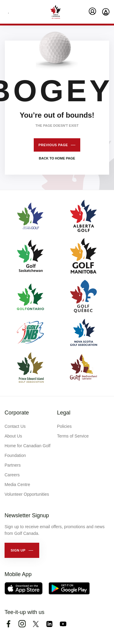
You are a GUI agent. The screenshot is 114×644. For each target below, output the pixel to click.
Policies (64, 426)
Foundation (15, 455)
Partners (13, 465)
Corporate (17, 413)
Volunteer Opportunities (27, 494)
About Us (13, 436)
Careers (12, 475)
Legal (64, 413)
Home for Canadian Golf (28, 446)
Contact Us (15, 426)
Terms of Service (73, 436)
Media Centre (17, 485)
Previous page (53, 145)
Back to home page (57, 158)
